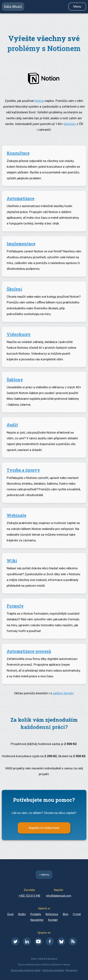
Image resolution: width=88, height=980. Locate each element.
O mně (77, 914)
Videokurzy (19, 334)
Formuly (15, 606)
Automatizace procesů (29, 651)
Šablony (15, 380)
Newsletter (37, 920)
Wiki (12, 561)
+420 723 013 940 (29, 896)
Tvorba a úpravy (23, 470)
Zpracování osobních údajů (25, 970)
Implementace (21, 244)
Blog (65, 914)
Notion (39, 101)
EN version (72, 970)
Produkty (36, 914)
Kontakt (53, 920)
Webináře (16, 515)
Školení (14, 289)
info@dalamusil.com (59, 896)
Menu (77, 6)
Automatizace (21, 198)
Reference (52, 914)
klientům (70, 124)
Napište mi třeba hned (44, 828)
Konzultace (18, 153)
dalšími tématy (63, 693)
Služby (22, 914)
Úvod (10, 914)
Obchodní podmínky (53, 970)
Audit (12, 425)
